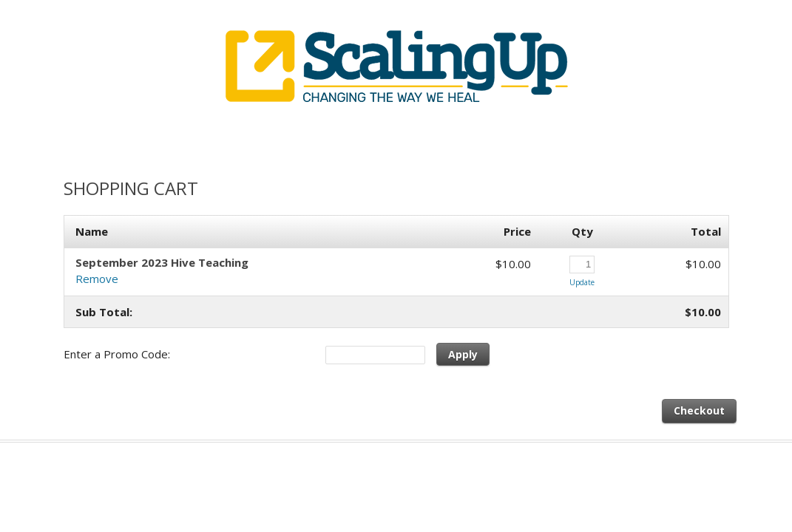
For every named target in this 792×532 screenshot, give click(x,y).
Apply (463, 354)
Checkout (699, 410)
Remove (97, 279)
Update (582, 282)
